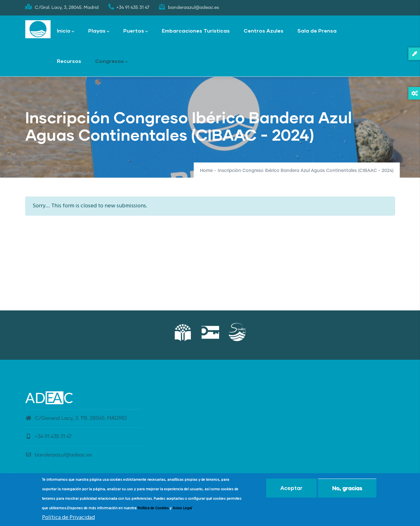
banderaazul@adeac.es (59, 455)
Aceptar (291, 489)
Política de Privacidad (68, 519)
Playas (99, 31)
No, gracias (347, 489)
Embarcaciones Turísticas (196, 31)
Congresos (111, 61)
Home (206, 171)
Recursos (69, 61)
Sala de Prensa (317, 31)
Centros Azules (264, 31)
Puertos (136, 31)
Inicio (66, 31)
